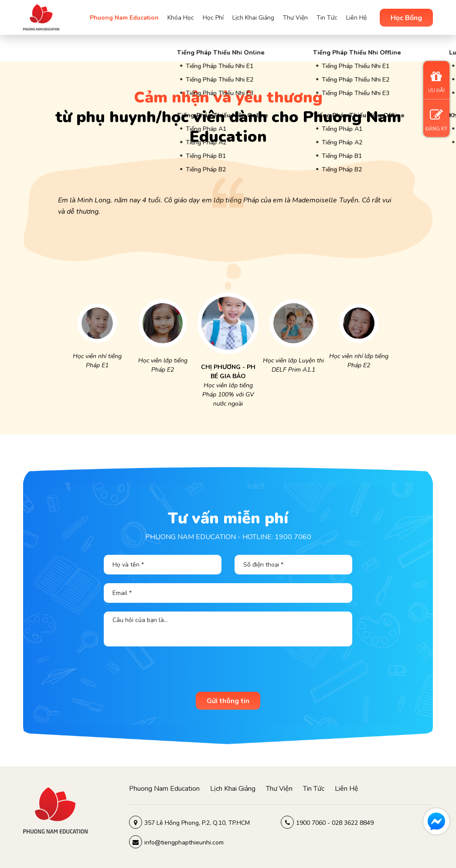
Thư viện (295, 18)
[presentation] (228, 672)
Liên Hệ (356, 18)
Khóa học (181, 18)
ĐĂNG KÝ (436, 120)
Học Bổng (406, 18)
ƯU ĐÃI (436, 82)
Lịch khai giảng (253, 18)
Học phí (213, 18)
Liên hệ (347, 789)
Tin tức (327, 18)
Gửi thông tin (228, 701)
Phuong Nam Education (124, 18)
